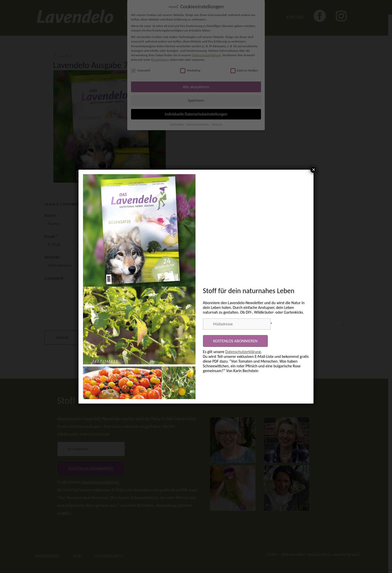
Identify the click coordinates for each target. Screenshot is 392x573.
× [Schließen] (313, 170)
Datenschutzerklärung (243, 352)
